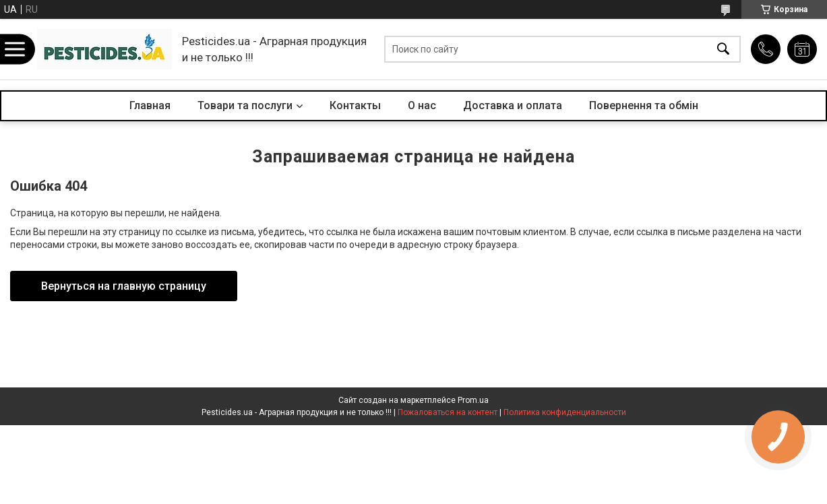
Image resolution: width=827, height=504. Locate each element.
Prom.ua (473, 400)
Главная (150, 105)
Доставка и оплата (513, 105)
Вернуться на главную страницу (124, 286)
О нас (422, 105)
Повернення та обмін (644, 105)
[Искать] (723, 50)
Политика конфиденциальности (565, 412)
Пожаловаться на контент (448, 412)
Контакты (355, 105)
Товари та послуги (245, 105)
